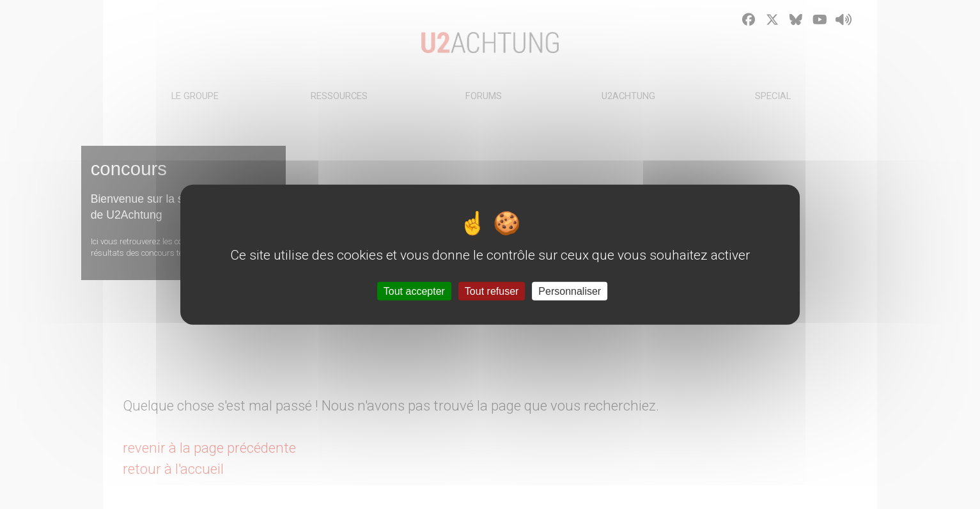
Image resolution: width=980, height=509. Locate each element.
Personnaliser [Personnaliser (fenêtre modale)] (570, 291)
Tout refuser (492, 291)
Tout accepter (414, 291)
